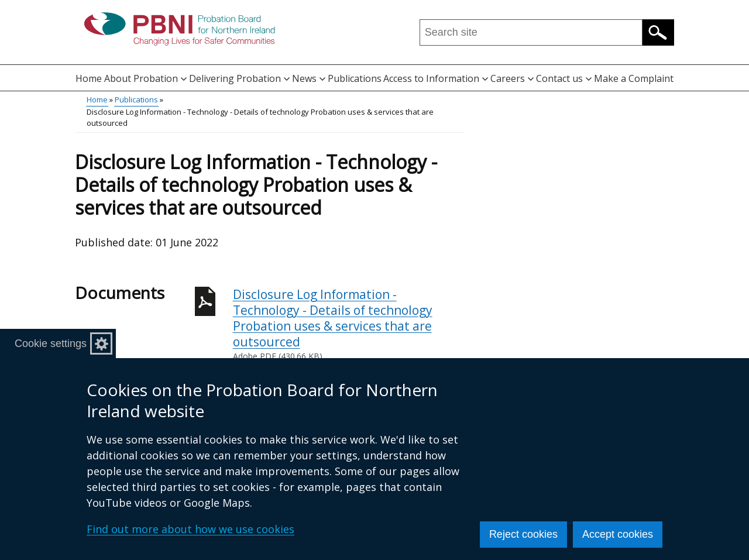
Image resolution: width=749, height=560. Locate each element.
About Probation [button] (145, 78)
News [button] (309, 78)
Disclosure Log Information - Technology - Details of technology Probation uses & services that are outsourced (349, 324)
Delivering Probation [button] (239, 78)
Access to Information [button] (436, 78)
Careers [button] (512, 78)
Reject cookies (523, 534)
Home (89, 78)
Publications (355, 78)
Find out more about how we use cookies (190, 529)
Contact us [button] (564, 78)
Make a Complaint (634, 78)
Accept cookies (618, 534)
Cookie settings (51, 343)
